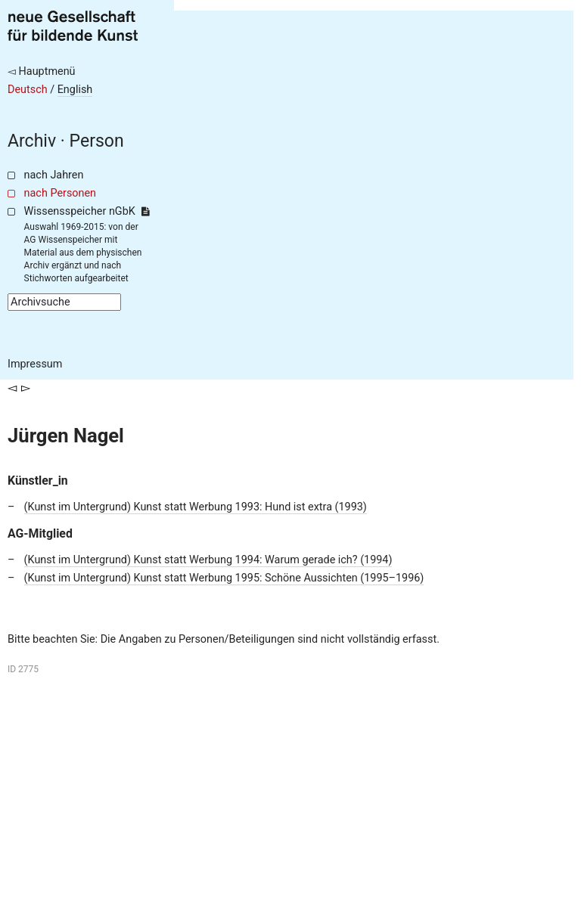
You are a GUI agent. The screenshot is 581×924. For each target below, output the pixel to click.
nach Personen (60, 193)
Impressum (35, 364)
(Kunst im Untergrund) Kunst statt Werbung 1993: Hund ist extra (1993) (196, 507)
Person (97, 141)
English (75, 90)
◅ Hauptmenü (42, 71)
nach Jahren (54, 175)
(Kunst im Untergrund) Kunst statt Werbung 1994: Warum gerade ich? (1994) (208, 560)
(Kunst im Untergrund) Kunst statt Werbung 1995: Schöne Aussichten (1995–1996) (224, 578)
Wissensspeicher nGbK (87, 211)
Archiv (32, 141)
